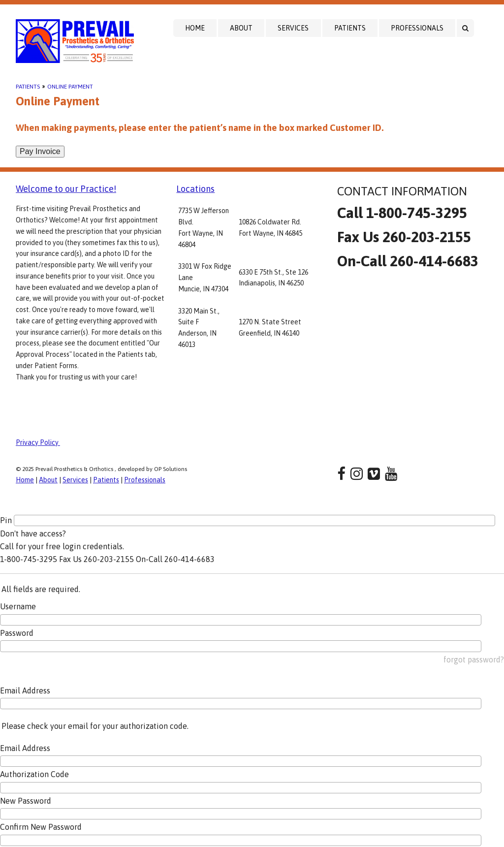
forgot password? (474, 659)
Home (195, 28)
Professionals (417, 28)
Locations (195, 189)
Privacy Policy (38, 442)
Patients (350, 28)
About (241, 28)
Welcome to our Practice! (66, 189)
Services (293, 28)
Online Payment (70, 87)
